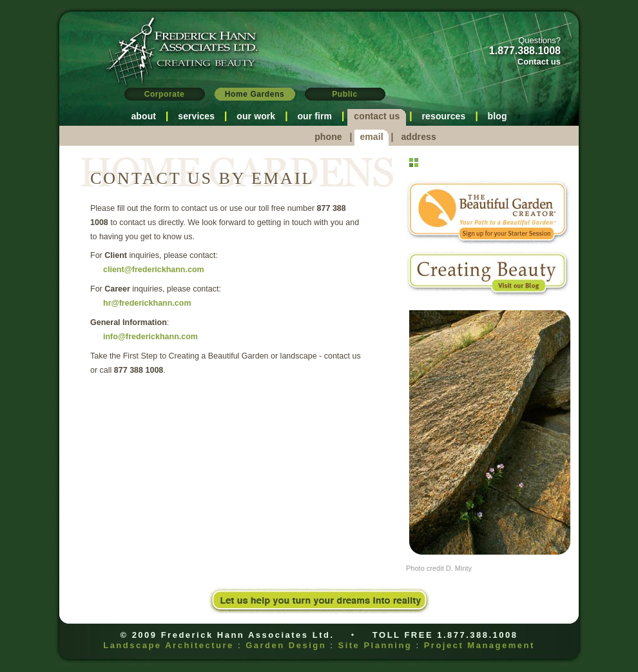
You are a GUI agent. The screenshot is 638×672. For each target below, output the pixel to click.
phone (328, 137)
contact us (377, 116)
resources (444, 116)
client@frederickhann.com (154, 270)
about (143, 116)
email (371, 137)
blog (498, 116)
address (418, 137)
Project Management (479, 645)
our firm (314, 116)
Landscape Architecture (169, 645)
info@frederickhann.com (150, 337)
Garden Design (286, 645)
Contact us (539, 62)
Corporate (165, 94)
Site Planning (375, 645)
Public (345, 94)
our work (256, 116)
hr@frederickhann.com (147, 303)
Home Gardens (255, 94)
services (196, 116)
